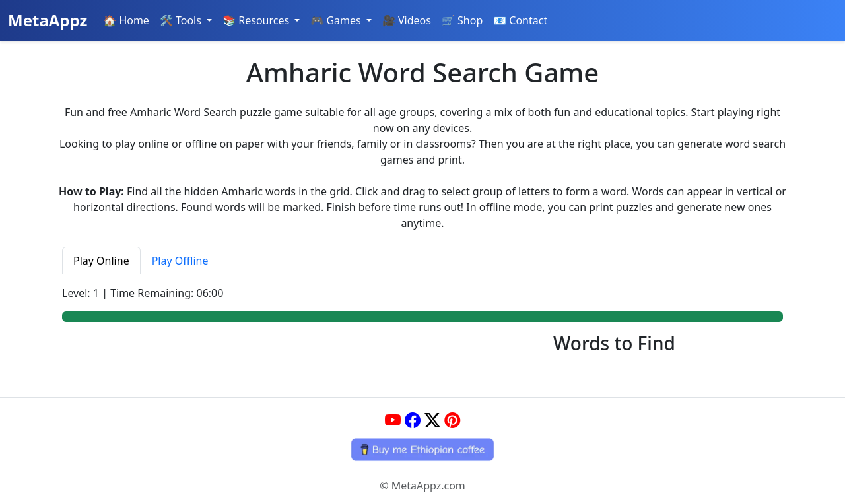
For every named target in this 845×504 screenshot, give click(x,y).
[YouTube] (393, 420)
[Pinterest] (452, 420)
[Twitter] (432, 420)
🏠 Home (126, 20)
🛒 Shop (462, 20)
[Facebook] (413, 420)
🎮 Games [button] (337, 20)
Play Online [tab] (101, 261)
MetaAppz (48, 20)
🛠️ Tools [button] (182, 20)
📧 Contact (520, 20)
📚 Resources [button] (257, 20)
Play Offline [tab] (180, 261)
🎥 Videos (407, 20)
